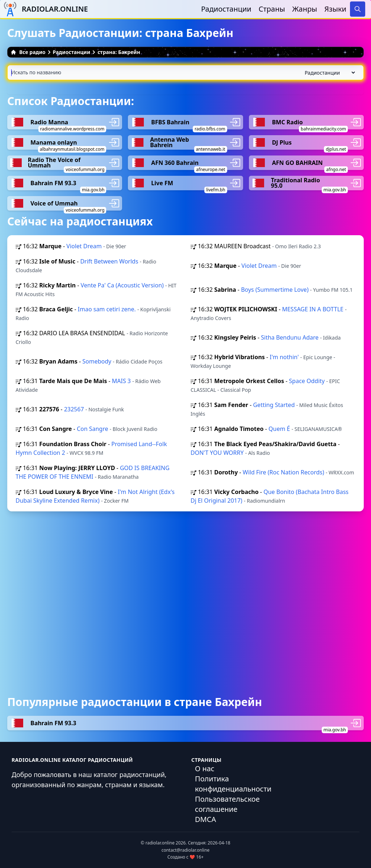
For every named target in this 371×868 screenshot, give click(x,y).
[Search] (358, 9)
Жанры (305, 9)
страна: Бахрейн (119, 52)
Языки (335, 9)
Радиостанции (226, 9)
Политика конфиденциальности (233, 784)
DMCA (205, 819)
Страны (272, 9)
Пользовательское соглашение (227, 804)
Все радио (28, 52)
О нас (205, 769)
